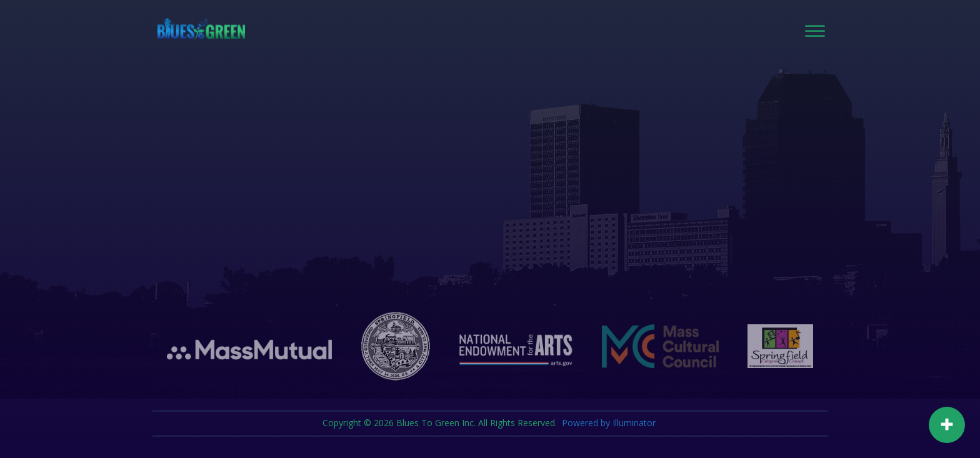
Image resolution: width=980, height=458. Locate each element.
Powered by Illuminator (610, 423)
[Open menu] (815, 31)
